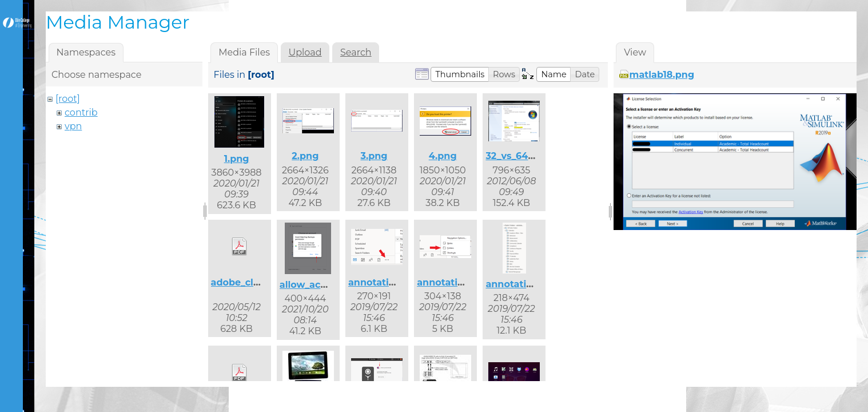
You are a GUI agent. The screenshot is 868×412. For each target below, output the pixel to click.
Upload (305, 52)
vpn (73, 126)
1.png (237, 159)
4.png (443, 156)
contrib (81, 112)
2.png (305, 156)
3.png (374, 156)
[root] (68, 99)
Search (356, 52)
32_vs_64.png (517, 156)
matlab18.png (662, 75)
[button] (460, 74)
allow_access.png (321, 285)
